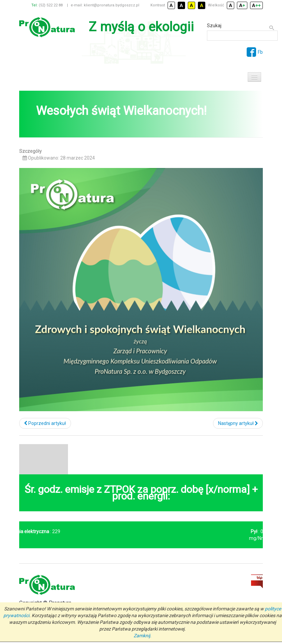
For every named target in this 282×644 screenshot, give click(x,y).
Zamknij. (143, 636)
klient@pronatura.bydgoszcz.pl (112, 5)
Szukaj (214, 26)
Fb (255, 52)
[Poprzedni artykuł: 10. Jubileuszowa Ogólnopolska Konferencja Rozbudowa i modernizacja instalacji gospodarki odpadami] (45, 423)
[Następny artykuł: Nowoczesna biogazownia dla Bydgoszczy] (238, 423)
